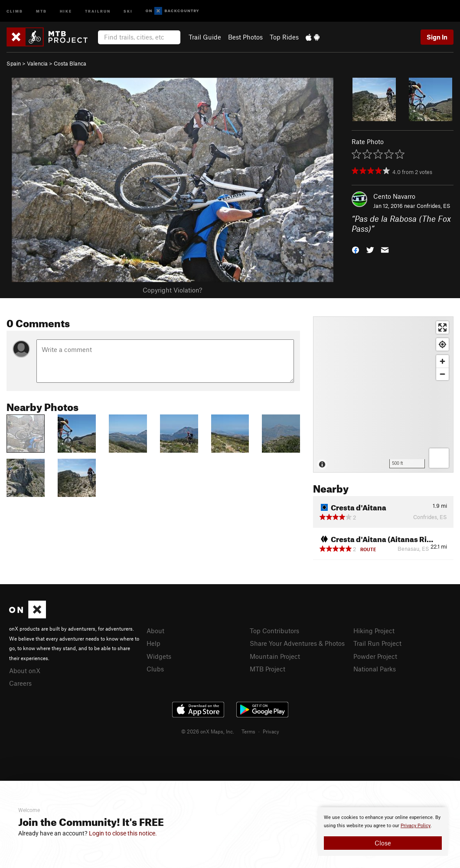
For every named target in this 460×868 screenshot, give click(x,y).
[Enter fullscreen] (442, 327)
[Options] (439, 458)
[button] (356, 249)
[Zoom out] (442, 374)
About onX (25, 671)
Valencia (37, 63)
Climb (15, 11)
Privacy (271, 731)
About (155, 631)
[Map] (383, 395)
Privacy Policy (416, 826)
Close (383, 843)
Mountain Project (275, 656)
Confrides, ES (434, 206)
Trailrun (98, 11)
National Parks (375, 669)
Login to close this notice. (123, 833)
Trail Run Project (377, 643)
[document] (383, 832)
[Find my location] (442, 344)
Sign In (437, 37)
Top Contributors (274, 631)
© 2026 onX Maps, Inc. (208, 731)
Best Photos (245, 37)
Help (153, 643)
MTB (41, 11)
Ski (128, 11)
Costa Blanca (70, 63)
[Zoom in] (442, 361)
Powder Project (375, 656)
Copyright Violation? (172, 290)
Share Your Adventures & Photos (297, 643)
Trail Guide (205, 37)
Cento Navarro (394, 196)
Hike (66, 11)
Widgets (159, 656)
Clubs (155, 669)
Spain (14, 63)
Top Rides (284, 37)
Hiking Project (374, 631)
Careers (20, 683)
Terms (248, 731)
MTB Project (268, 669)
